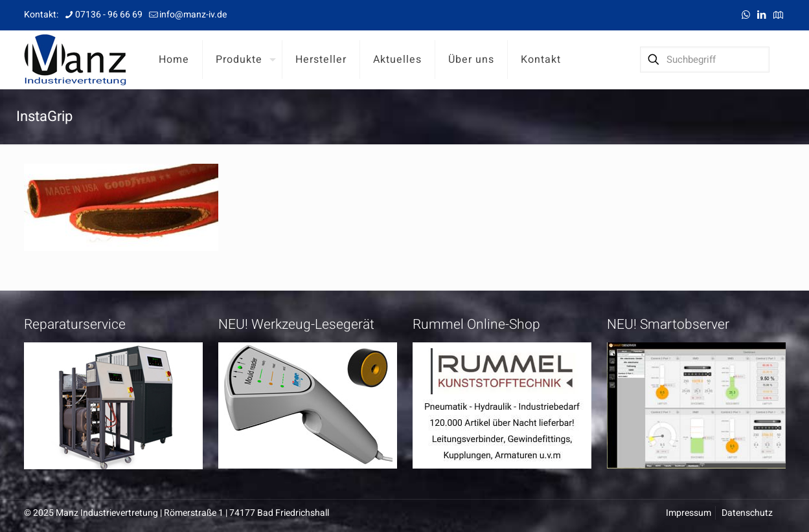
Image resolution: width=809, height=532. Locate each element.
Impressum (689, 513)
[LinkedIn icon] (762, 15)
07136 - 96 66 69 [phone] (109, 15)
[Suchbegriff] (705, 60)
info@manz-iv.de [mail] (193, 15)
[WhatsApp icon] (746, 15)
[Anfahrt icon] (778, 15)
